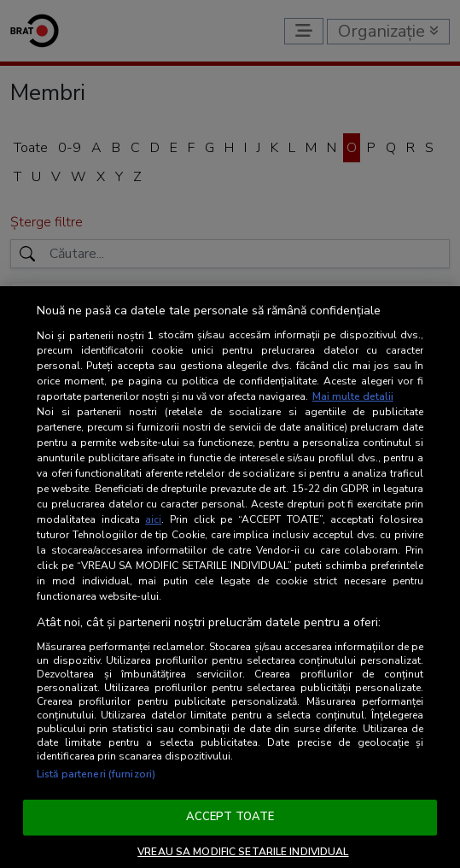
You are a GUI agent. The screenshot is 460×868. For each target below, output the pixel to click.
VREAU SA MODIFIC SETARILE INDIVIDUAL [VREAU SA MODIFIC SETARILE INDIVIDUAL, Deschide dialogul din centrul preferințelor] (243, 852)
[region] (230, 577)
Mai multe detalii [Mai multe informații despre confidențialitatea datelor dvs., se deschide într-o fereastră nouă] (353, 396)
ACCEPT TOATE (230, 817)
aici (153, 519)
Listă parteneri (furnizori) (96, 774)
